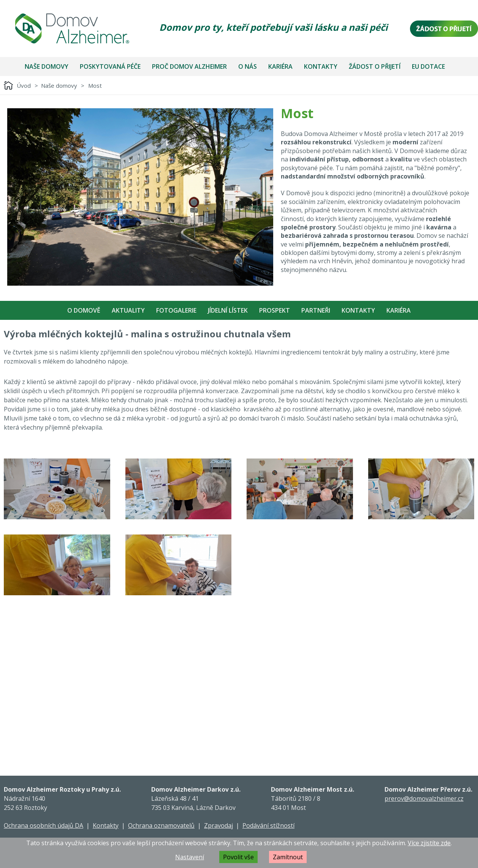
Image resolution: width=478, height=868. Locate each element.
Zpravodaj (218, 825)
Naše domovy (47, 66)
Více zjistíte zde (429, 843)
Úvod (24, 85)
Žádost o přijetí (375, 66)
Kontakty (321, 66)
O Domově (84, 310)
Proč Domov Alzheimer (189, 66)
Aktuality (128, 310)
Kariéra (280, 66)
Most (95, 85)
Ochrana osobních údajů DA (44, 825)
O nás (248, 66)
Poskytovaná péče (110, 66)
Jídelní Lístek (228, 310)
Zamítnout (288, 857)
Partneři (316, 310)
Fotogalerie (176, 310)
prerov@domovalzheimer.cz (424, 798)
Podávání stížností (268, 825)
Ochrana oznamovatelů (161, 825)
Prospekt (275, 310)
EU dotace (428, 66)
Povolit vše (238, 857)
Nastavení (190, 857)
